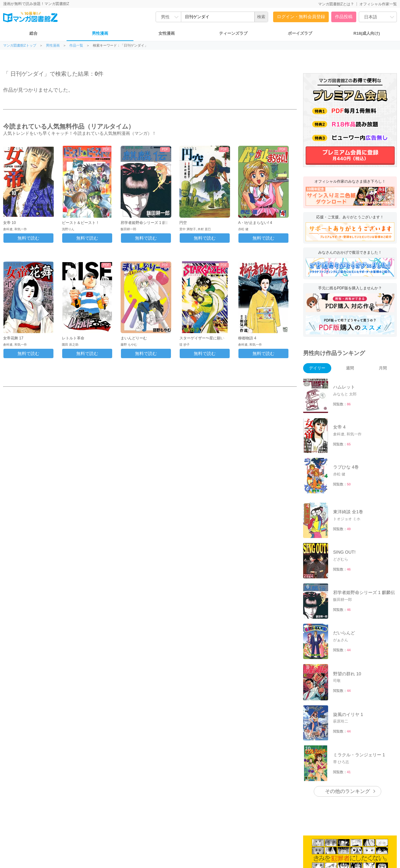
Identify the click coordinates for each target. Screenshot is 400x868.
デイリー (317, 368)
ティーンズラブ (233, 33)
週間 (350, 368)
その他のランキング (347, 791)
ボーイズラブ (300, 33)
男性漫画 (100, 33)
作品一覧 (76, 46)
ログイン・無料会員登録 (301, 17)
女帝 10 (10, 223)
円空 (183, 223)
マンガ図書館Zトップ (20, 46)
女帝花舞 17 (13, 338)
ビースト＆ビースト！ (81, 223)
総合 (33, 33)
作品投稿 (344, 17)
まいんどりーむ (134, 338)
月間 (383, 368)
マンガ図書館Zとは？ (336, 4)
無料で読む (28, 238)
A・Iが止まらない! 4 (255, 223)
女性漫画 (167, 33)
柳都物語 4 (247, 338)
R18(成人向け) (367, 33)
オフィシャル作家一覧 (378, 4)
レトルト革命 (73, 338)
